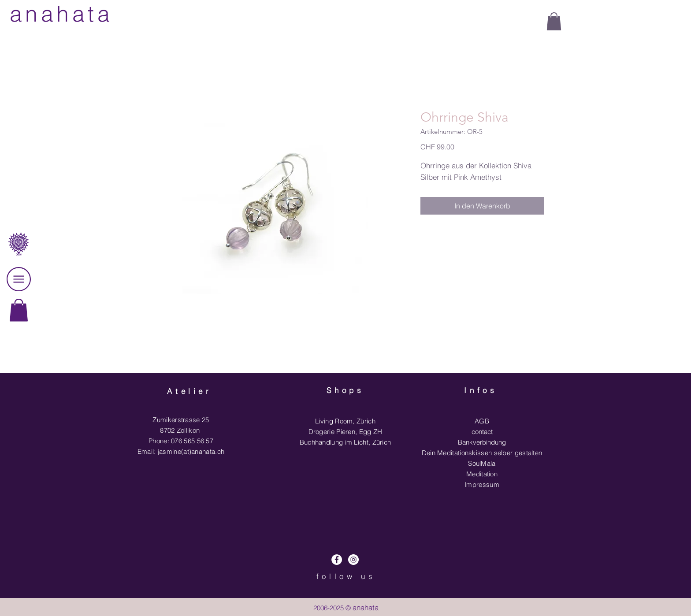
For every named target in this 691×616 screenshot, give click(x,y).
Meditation (482, 474)
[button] (554, 21)
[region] (19, 333)
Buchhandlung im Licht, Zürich (345, 442)
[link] (19, 310)
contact (482, 432)
